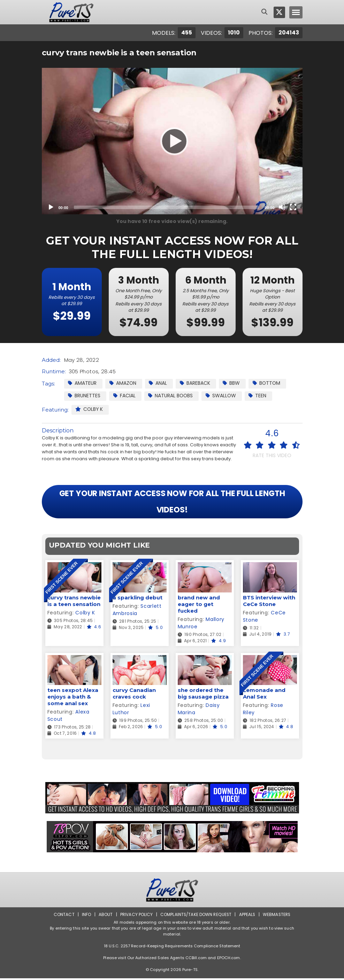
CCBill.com (196, 959)
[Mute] (282, 207)
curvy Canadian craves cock (134, 695)
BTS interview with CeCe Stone (269, 602)
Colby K (90, 409)
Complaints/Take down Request (195, 916)
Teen (259, 396)
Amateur (83, 383)
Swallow (222, 396)
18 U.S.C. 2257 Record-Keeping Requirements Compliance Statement (172, 948)
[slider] (167, 207)
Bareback (196, 383)
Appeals (247, 916)
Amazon (123, 383)
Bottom (268, 383)
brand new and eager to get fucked (199, 605)
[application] (172, 141)
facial (125, 396)
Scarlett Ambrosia (137, 611)
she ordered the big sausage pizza (203, 695)
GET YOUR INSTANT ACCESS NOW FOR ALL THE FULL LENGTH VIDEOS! (172, 503)
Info (85, 916)
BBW (233, 383)
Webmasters (277, 916)
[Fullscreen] (293, 207)
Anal (159, 383)
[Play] (172, 141)
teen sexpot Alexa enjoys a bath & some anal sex (73, 698)
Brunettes (85, 396)
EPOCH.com (229, 959)
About (104, 916)
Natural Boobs (171, 396)
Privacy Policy (135, 916)
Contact (63, 916)
